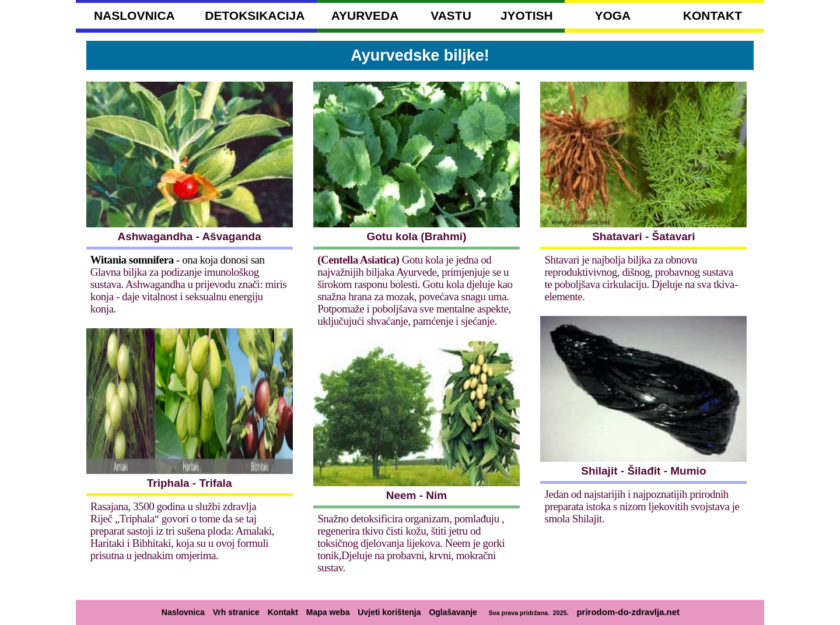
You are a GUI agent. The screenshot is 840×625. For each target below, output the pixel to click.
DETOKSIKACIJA (255, 15)
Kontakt (283, 612)
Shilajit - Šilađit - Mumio (643, 471)
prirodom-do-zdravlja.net (628, 612)
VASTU (451, 15)
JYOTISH (527, 15)
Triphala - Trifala (190, 483)
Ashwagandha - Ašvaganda (189, 236)
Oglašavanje (453, 612)
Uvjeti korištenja (389, 612)
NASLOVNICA (134, 15)
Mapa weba (328, 612)
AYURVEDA (365, 15)
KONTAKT (713, 15)
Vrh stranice (236, 612)
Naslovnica (183, 612)
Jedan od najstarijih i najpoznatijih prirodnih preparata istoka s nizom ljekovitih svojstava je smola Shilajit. (642, 506)
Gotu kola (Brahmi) (416, 236)
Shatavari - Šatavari (643, 236)
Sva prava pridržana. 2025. (527, 613)
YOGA (612, 15)
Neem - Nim (417, 495)
